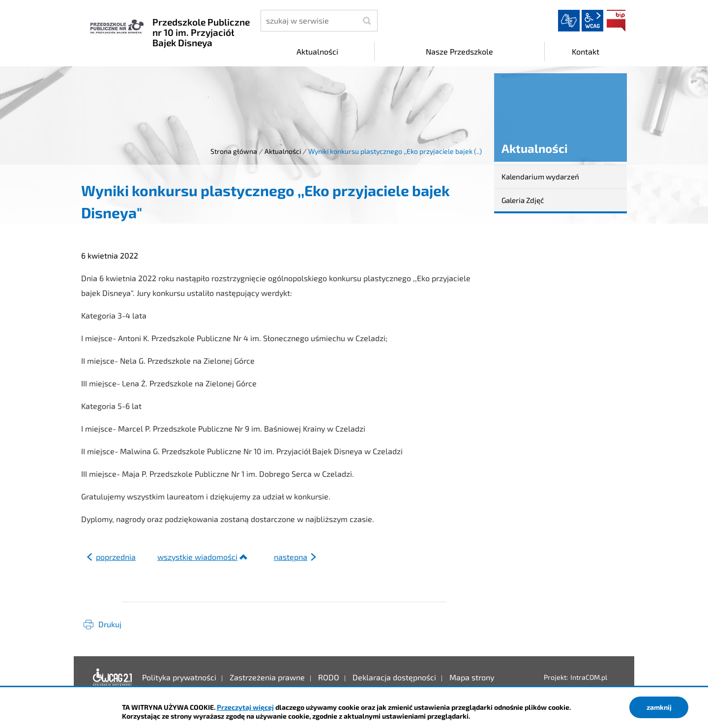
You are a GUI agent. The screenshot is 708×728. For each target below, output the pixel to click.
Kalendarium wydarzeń (540, 176)
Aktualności (283, 151)
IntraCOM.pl (589, 677)
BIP (616, 21)
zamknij (659, 707)
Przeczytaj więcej (245, 707)
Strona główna (234, 151)
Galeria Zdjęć (523, 200)
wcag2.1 (592, 21)
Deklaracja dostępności (113, 677)
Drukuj (110, 624)
